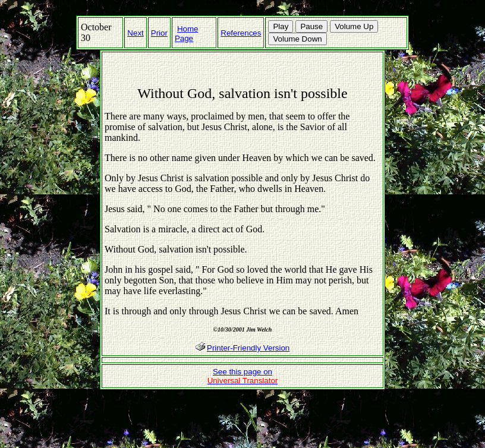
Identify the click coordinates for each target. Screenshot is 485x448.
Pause (311, 26)
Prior (159, 33)
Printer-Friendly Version (248, 348)
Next (135, 33)
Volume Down (297, 39)
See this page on (243, 376)
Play (281, 26)
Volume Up (354, 26)
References (241, 33)
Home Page (187, 34)
